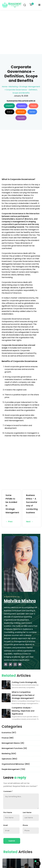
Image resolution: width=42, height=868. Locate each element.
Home (5, 87)
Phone (25, 825)
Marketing (13, 87)
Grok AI (10, 112)
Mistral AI (21, 112)
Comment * (8, 791)
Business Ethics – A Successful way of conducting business (32, 509)
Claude (33, 106)
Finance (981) (8, 738)
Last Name (27, 812)
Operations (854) (9, 759)
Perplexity (22, 106)
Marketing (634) (9, 754)
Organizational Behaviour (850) (16, 764)
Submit (12, 841)
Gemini (32, 112)
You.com (21, 118)
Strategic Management (30, 87)
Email (5, 825)
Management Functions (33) (14, 748)
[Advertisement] (21, 32)
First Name (8, 812)
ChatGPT (9, 106)
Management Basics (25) (13, 743)
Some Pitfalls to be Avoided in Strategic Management (12, 509)
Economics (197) (9, 733)
